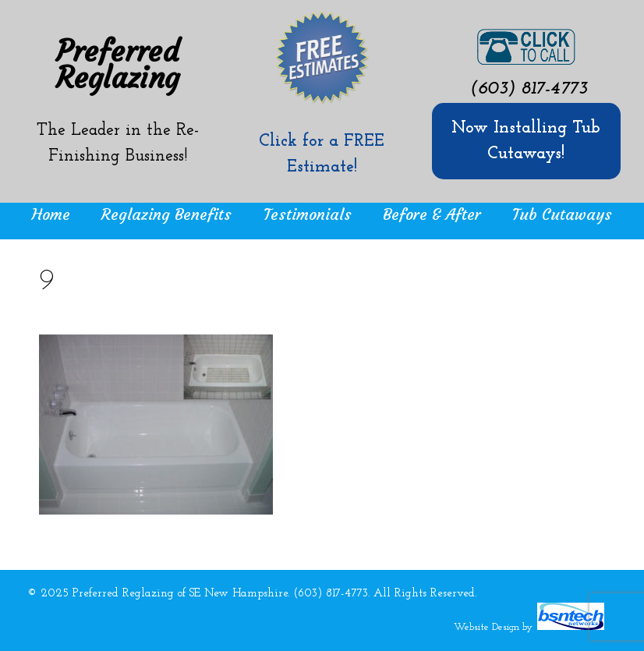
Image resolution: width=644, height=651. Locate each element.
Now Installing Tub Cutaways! (526, 141)
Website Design (487, 627)
